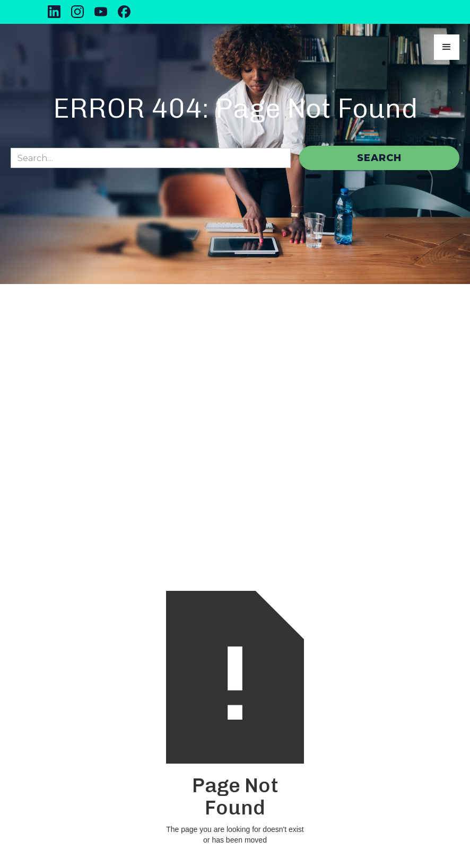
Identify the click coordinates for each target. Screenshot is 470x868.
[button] (447, 47)
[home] (68, 47)
